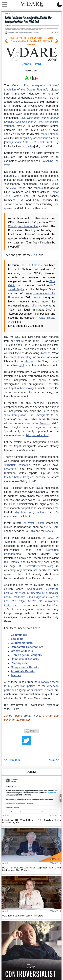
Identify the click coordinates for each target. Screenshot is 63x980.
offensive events (41, 306)
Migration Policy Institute (30, 512)
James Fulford (32, 64)
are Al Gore (51, 527)
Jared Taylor (16, 289)
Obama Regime (36, 90)
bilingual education (37, 435)
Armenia (45, 423)
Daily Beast (17, 188)
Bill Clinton (10, 562)
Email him (31, 716)
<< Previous (12, 760)
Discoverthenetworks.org (38, 566)
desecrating (24, 357)
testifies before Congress (19, 477)
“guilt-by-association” (35, 138)
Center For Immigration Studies (35, 86)
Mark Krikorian (50, 134)
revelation (10, 90)
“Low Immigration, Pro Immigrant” (26, 415)
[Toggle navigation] (3, 4)
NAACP (50, 531)
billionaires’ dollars (42, 690)
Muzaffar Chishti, (34, 523)
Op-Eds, (48, 473)
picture (20, 341)
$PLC (35, 255)
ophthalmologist (27, 388)
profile (23, 226)
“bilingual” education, (17, 465)
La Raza (30, 531)
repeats (38, 188)
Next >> (54, 760)
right (21, 365)
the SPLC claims (31, 265)
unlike (55, 184)
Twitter (30, 146)
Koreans (45, 353)
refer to (28, 361)
